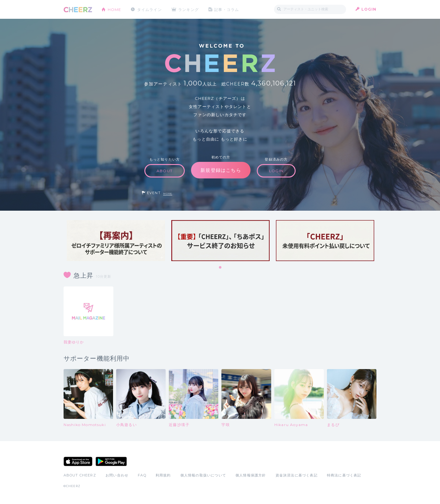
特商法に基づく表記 (344, 475)
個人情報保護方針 (251, 475)
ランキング (189, 9)
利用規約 (163, 475)
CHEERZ (78, 10)
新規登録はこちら (221, 170)
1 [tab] (220, 268)
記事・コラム (227, 9)
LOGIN (369, 9)
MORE (168, 194)
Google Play (111, 461)
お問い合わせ (117, 475)
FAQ (142, 475)
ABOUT (165, 171)
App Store (78, 461)
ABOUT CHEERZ (80, 475)
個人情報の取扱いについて (203, 475)
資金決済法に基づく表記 (297, 475)
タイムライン (150, 9)
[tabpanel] (116, 241)
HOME (115, 9)
